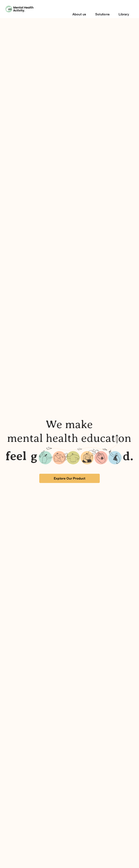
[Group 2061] (20, 7)
